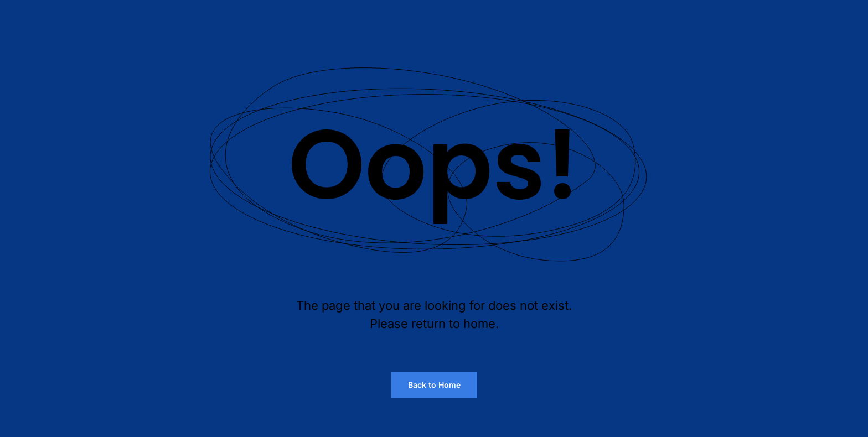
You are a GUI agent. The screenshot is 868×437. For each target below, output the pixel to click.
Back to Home (434, 385)
